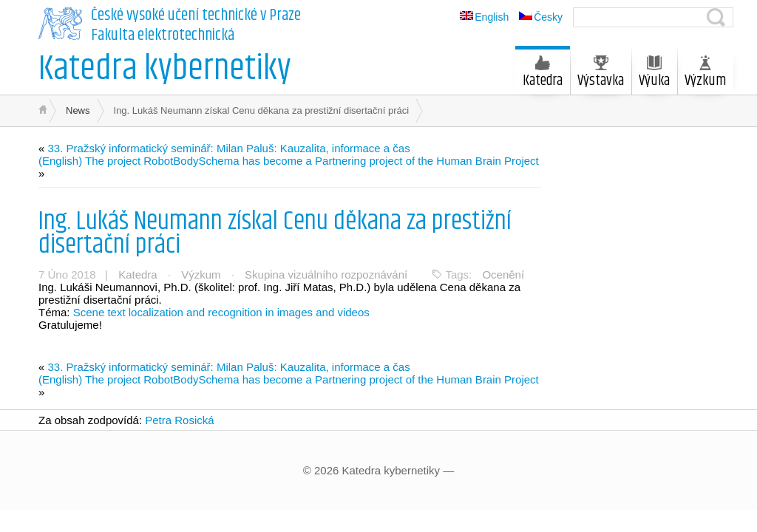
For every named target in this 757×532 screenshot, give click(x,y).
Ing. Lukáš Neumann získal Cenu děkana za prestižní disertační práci (275, 233)
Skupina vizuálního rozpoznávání (326, 274)
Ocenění (503, 274)
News (78, 110)
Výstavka (601, 74)
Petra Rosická (179, 420)
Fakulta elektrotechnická (163, 35)
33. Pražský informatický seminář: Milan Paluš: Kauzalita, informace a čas (229, 148)
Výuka (654, 74)
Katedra (543, 74)
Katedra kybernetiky (165, 69)
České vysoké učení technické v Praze (196, 16)
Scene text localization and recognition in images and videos (221, 312)
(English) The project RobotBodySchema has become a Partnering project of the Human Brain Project (289, 161)
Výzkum (705, 74)
